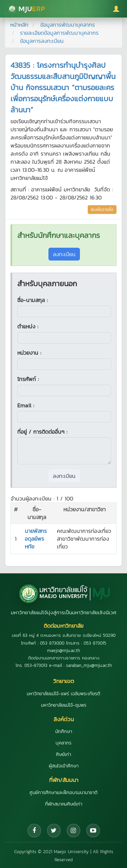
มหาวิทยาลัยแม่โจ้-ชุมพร (64, 705)
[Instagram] (73, 831)
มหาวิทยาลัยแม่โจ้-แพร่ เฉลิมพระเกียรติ (63, 694)
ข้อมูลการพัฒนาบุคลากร (68, 25)
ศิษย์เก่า (63, 754)
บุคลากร (63, 743)
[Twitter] (54, 831)
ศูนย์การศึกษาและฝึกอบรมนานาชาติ (63, 793)
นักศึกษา (64, 731)
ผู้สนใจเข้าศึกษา (64, 766)
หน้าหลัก (19, 25)
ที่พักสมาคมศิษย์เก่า (64, 804)
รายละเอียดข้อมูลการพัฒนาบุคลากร (59, 33)
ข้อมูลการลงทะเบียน (42, 41)
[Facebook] (34, 831)
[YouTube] (93, 831)
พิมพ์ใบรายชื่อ (102, 210)
